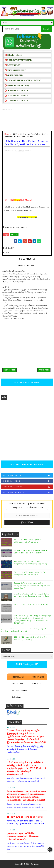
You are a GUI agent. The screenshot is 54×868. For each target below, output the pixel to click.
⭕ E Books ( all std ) (13, 55)
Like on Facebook (28, 481)
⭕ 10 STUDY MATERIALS (16, 91)
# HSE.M (14, 235)
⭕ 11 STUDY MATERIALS (16, 96)
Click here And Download (27, 217)
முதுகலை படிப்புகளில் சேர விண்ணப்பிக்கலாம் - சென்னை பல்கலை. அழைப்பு (23, 836)
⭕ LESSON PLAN (12, 65)
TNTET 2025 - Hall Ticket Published (31, 605)
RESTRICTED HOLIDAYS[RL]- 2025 (27, 464)
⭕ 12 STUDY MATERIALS (16, 101)
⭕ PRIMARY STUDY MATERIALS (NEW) (23, 80)
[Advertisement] (27, 121)
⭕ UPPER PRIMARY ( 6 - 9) (17, 86)
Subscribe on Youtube (28, 487)
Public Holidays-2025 (27, 664)
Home (7, 134)
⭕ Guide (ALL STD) (14, 75)
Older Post (44, 370)
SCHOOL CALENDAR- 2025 (27, 382)
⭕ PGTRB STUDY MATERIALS (18, 60)
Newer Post (10, 370)
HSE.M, (29, 151)
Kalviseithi (35, 864)
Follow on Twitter (28, 475)
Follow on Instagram (28, 492)
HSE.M (14, 134)
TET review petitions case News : (25, 817)
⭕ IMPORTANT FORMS (15, 70)
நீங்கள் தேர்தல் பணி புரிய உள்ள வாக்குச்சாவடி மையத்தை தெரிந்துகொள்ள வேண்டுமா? (32, 586)
